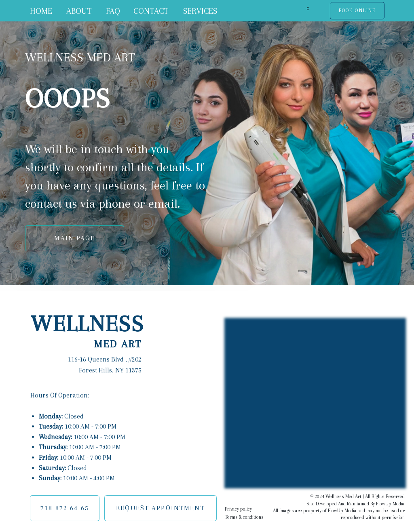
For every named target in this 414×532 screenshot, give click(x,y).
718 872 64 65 (65, 508)
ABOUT (79, 11)
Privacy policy (238, 509)
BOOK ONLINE (357, 11)
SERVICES (200, 11)
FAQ (113, 11)
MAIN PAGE (74, 238)
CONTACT (151, 11)
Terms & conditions (244, 517)
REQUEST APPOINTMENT (161, 508)
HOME (41, 11)
